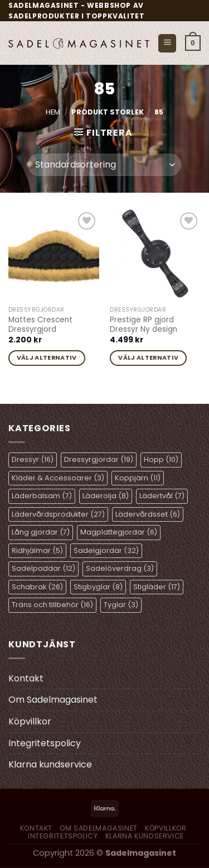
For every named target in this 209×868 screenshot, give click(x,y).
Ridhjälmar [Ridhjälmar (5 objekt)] (37, 550)
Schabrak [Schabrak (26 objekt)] (37, 587)
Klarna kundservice (50, 764)
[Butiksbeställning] (104, 165)
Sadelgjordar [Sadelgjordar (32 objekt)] (106, 550)
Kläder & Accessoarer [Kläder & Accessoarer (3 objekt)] (58, 478)
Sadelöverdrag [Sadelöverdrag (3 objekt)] (120, 568)
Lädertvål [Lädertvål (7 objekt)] (162, 496)
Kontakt (26, 678)
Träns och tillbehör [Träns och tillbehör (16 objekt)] (52, 605)
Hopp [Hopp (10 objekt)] (161, 459)
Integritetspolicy (45, 743)
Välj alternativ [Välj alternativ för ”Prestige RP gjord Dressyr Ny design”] (148, 358)
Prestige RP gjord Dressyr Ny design (144, 325)
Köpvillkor (30, 721)
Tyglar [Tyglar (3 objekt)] (121, 605)
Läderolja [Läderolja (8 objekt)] (106, 496)
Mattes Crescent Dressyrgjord (40, 325)
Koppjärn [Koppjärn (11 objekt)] (138, 478)
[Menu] (167, 43)
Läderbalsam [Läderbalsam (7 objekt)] (42, 496)
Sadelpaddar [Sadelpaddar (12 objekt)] (43, 568)
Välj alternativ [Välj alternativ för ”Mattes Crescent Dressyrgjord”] (47, 358)
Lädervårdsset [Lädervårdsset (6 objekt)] (148, 514)
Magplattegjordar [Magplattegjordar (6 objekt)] (119, 532)
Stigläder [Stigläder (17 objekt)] (157, 587)
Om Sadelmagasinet (53, 700)
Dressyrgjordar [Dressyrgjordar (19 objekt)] (99, 459)
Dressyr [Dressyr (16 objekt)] (33, 459)
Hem (53, 112)
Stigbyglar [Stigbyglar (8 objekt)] (98, 587)
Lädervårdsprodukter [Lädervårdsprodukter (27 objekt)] (58, 514)
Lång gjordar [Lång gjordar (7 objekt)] (41, 532)
